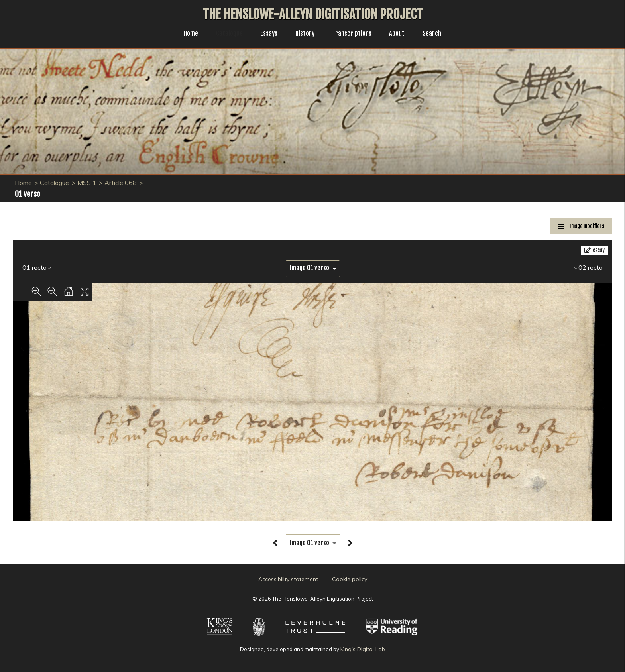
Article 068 (121, 183)
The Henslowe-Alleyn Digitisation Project (313, 14)
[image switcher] (313, 268)
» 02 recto (588, 267)
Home (185, 34)
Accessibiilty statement (288, 579)
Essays (267, 34)
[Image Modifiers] (581, 226)
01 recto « (37, 267)
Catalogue (225, 34)
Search (438, 34)
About (402, 34)
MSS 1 (87, 183)
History (305, 34)
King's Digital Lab (363, 649)
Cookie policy (350, 579)
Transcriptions (355, 34)
